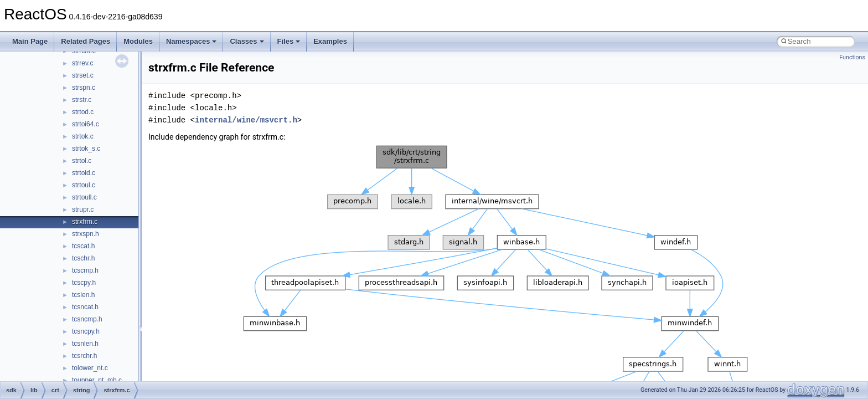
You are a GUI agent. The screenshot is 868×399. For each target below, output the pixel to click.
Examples (330, 41)
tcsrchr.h (84, 356)
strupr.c (83, 209)
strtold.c (84, 173)
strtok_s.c (86, 149)
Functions (852, 57)
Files (289, 41)
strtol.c (82, 161)
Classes (247, 41)
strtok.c (83, 136)
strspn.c (84, 88)
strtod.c (83, 112)
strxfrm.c (85, 222)
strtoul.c (84, 185)
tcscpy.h (84, 283)
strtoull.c (84, 197)
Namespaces (192, 41)
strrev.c (82, 63)
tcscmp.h (85, 270)
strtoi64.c (86, 124)
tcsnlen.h (85, 344)
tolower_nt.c (90, 368)
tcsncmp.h (87, 319)
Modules (138, 41)
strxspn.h (86, 234)
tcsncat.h (85, 307)
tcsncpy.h (86, 331)
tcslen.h (83, 295)
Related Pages (86, 41)
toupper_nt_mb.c (97, 380)
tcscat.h (83, 246)
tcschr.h (83, 258)
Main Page (30, 41)
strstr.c (82, 100)
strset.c (83, 75)
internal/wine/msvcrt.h (246, 120)
